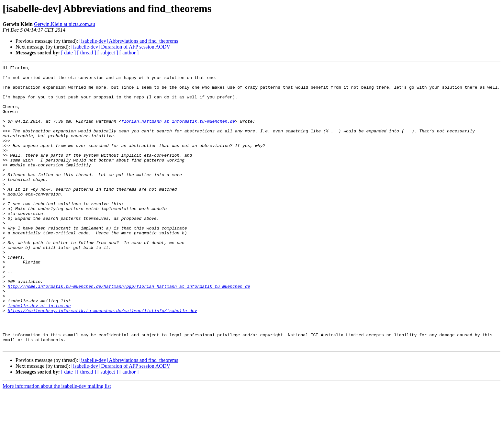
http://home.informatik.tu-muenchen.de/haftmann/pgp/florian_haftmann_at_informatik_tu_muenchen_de (129, 331)
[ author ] (129, 53)
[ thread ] (87, 53)
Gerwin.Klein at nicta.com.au (65, 24)
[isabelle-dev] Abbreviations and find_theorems (129, 41)
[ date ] (68, 53)
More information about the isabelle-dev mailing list (57, 442)
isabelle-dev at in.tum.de (39, 354)
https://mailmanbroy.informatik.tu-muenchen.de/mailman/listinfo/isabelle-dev (102, 360)
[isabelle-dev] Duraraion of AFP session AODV (121, 47)
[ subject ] (108, 53)
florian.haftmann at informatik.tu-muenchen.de (178, 133)
